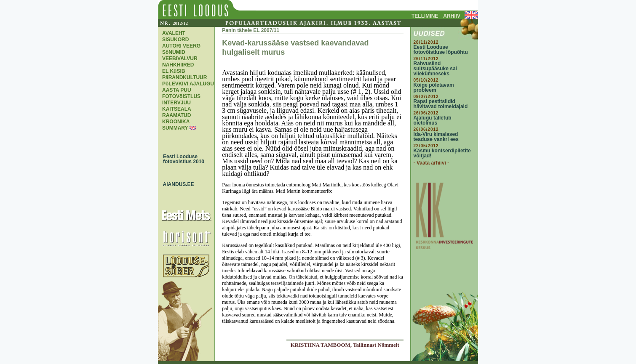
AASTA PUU (177, 90)
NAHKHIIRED (178, 65)
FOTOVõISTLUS (181, 96)
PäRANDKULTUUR (184, 77)
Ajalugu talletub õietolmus (433, 120)
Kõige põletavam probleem (434, 88)
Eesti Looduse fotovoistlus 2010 (182, 159)
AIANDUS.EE (176, 184)
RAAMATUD (176, 115)
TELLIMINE (425, 16)
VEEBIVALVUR (180, 58)
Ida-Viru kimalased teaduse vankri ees (436, 137)
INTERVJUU (176, 103)
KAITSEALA (177, 109)
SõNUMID (174, 52)
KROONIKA (176, 122)
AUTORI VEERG (181, 46)
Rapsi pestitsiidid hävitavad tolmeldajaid (441, 104)
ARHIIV (452, 16)
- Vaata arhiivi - (432, 163)
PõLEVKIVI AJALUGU (188, 84)
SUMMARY (175, 128)
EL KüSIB (174, 71)
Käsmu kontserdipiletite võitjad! (442, 153)
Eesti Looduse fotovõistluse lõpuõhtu (441, 50)
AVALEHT (174, 33)
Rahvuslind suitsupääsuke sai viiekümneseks (435, 69)
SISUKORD (175, 40)
